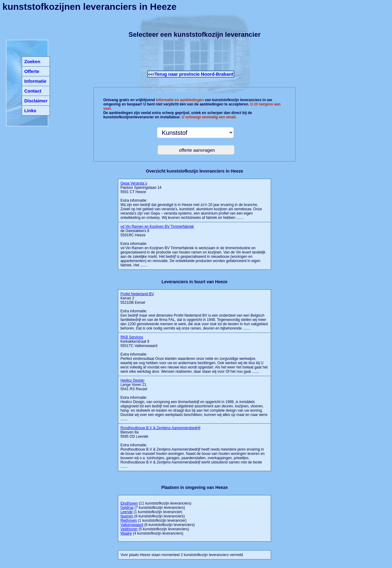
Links (30, 111)
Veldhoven (129, 529)
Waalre (126, 533)
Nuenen (127, 516)
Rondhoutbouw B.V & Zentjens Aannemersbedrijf (160, 428)
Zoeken (32, 61)
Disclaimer (36, 101)
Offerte (32, 71)
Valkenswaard (132, 525)
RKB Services (132, 337)
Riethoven (129, 520)
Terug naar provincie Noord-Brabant (194, 74)
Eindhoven (129, 503)
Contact (33, 91)
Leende (126, 512)
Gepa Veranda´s (134, 183)
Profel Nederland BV (137, 294)
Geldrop (127, 508)
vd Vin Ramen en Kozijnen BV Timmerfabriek (157, 227)
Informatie (35, 81)
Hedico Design (132, 380)
